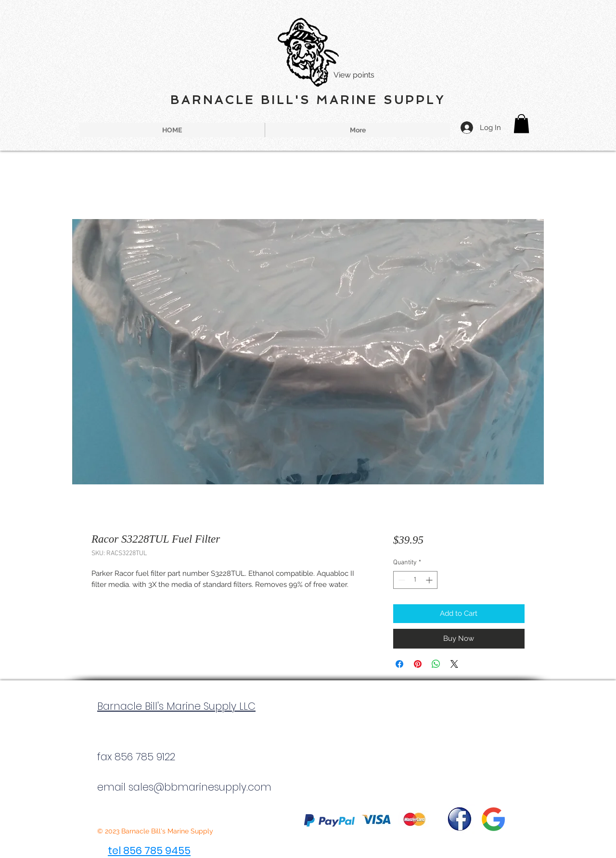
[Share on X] (454, 664)
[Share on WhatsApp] (436, 664)
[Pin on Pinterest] (418, 664)
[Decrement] (401, 580)
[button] (521, 123)
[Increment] (430, 580)
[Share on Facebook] (399, 664)
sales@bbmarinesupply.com (200, 787)
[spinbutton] (415, 580)
